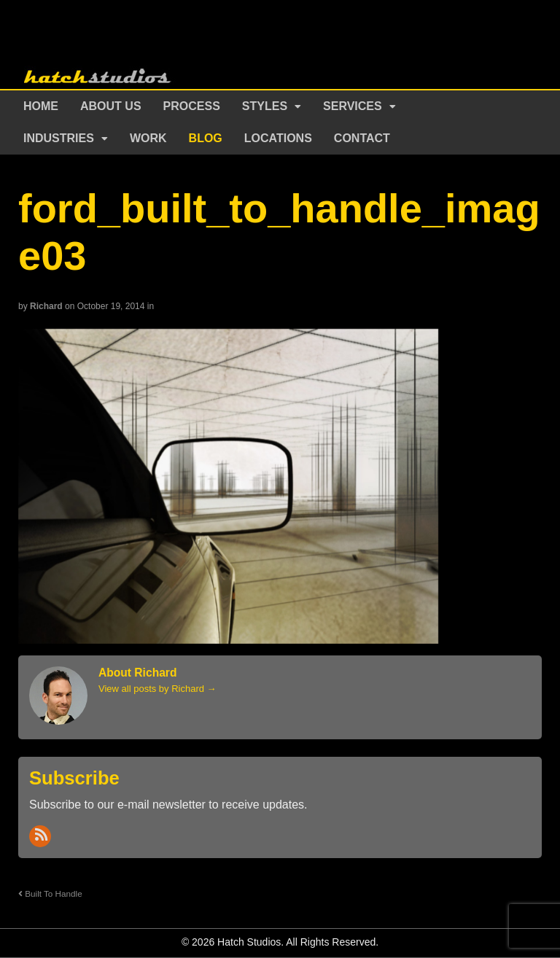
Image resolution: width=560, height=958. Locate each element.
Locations (278, 138)
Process (192, 106)
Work (148, 138)
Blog (206, 138)
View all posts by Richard (157, 689)
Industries (59, 138)
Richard (46, 306)
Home (41, 106)
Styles (265, 106)
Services (353, 106)
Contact (362, 138)
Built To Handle (50, 893)
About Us (111, 106)
